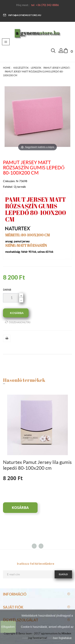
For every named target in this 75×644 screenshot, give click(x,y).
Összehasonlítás (18, 322)
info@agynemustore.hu (22, 15)
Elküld (63, 574)
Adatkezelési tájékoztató (37, 638)
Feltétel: (8, 187)
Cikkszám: (9, 181)
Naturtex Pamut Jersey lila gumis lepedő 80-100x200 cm (37, 465)
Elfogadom (8, 627)
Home (7, 68)
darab (7, 290)
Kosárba (20, 508)
